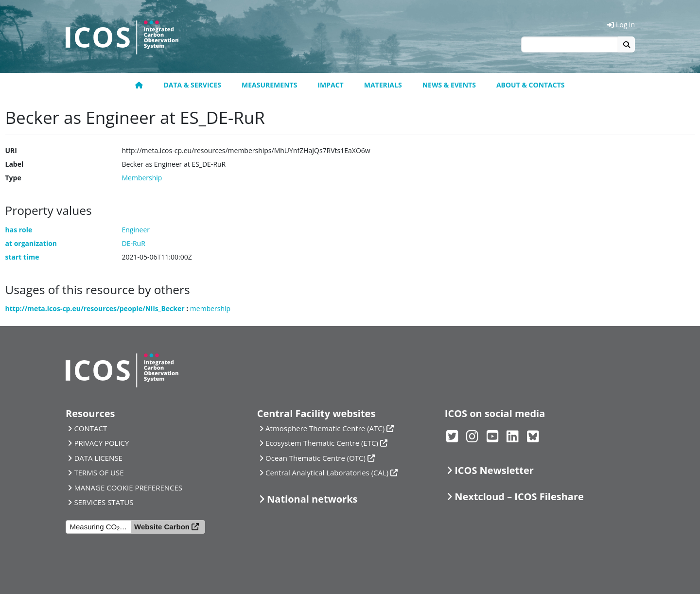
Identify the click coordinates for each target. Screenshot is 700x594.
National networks (312, 499)
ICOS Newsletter (494, 470)
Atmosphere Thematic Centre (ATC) (325, 428)
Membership (142, 178)
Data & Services (192, 85)
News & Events (449, 85)
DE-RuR (134, 243)
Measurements (269, 85)
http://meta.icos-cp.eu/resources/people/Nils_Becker (95, 308)
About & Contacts (531, 85)
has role (19, 230)
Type (13, 178)
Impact (330, 85)
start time (22, 257)
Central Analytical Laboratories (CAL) (327, 472)
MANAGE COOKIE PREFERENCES (128, 488)
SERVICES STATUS (104, 502)
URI (11, 150)
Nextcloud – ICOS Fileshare (519, 497)
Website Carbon (162, 527)
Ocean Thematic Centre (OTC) (315, 458)
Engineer (136, 230)
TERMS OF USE (99, 472)
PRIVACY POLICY (101, 443)
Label (15, 164)
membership (210, 308)
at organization (31, 243)
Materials (383, 85)
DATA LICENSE (98, 458)
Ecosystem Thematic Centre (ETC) (322, 443)
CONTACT (90, 428)
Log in (621, 25)
